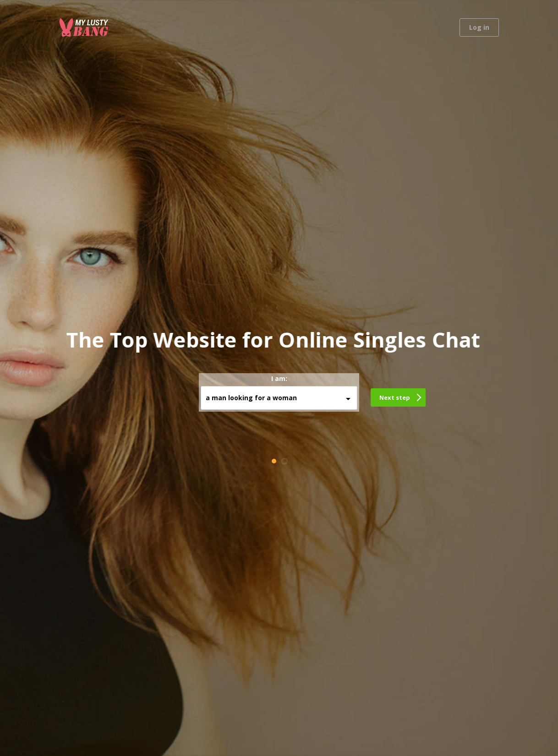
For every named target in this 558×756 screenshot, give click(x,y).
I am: (279, 378)
